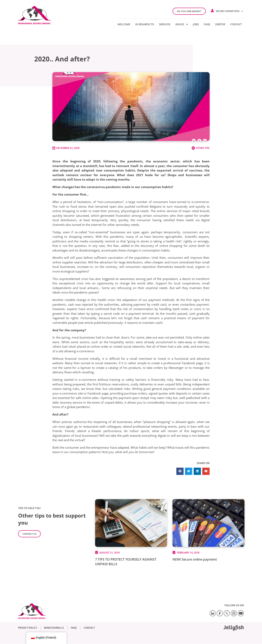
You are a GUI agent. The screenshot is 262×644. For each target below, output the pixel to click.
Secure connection (229, 11)
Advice (182, 24)
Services (165, 24)
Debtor (220, 24)
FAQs (207, 24)
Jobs (196, 24)
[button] (180, 471)
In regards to (145, 24)
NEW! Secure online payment (195, 559)
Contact (236, 24)
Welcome (124, 24)
